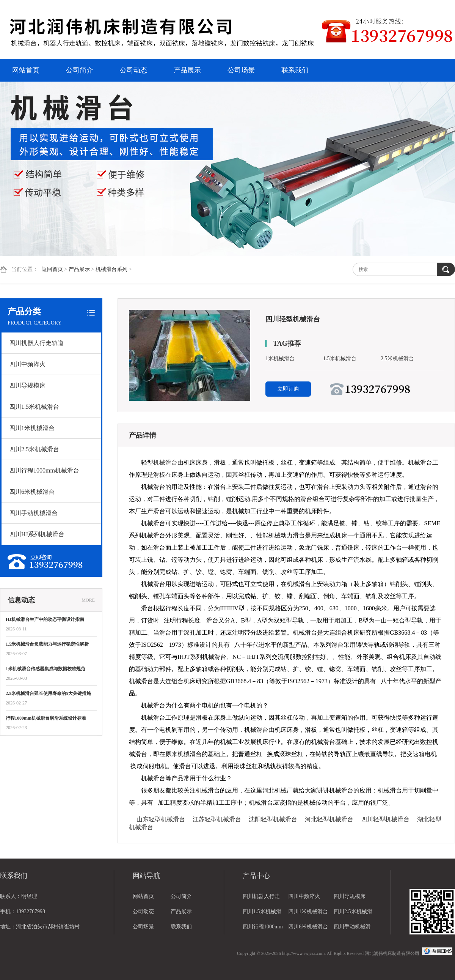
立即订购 (288, 389)
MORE (88, 600)
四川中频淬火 (27, 364)
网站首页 (26, 70)
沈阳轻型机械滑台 (273, 819)
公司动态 (133, 70)
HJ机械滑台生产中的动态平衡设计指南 (45, 619)
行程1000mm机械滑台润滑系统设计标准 (46, 718)
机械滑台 (165, 462)
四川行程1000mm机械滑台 (44, 470)
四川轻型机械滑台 (385, 819)
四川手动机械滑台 (33, 513)
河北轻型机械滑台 (329, 819)
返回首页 (52, 269)
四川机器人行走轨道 (36, 343)
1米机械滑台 (280, 358)
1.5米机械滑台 (340, 358)
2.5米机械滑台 (397, 358)
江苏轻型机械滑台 (217, 819)
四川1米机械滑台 (32, 428)
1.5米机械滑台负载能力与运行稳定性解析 (47, 644)
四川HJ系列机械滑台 (37, 534)
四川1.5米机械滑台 (34, 407)
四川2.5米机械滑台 (34, 449)
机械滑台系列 (111, 269)
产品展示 (187, 70)
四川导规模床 (27, 385)
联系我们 (295, 70)
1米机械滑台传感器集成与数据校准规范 (45, 669)
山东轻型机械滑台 (161, 819)
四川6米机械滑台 (32, 492)
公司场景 (241, 70)
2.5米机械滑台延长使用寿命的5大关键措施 (48, 693)
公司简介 (80, 70)
